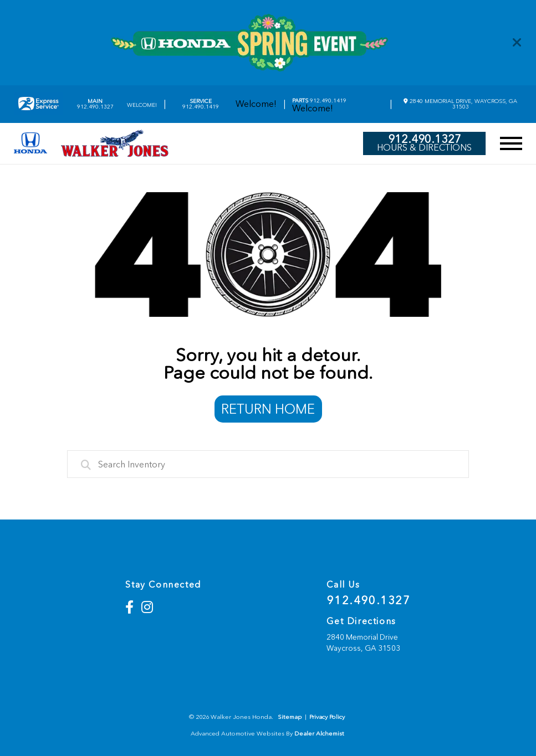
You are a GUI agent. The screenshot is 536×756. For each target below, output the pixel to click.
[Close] (517, 43)
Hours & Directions (424, 148)
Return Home (268, 409)
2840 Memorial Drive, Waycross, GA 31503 (460, 104)
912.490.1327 (95, 104)
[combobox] (268, 464)
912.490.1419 (201, 104)
